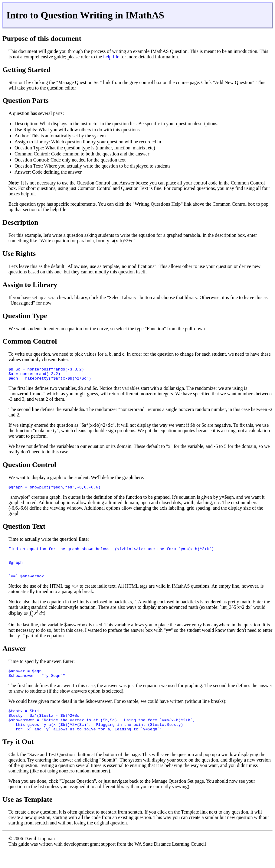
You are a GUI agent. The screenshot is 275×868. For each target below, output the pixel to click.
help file (111, 57)
